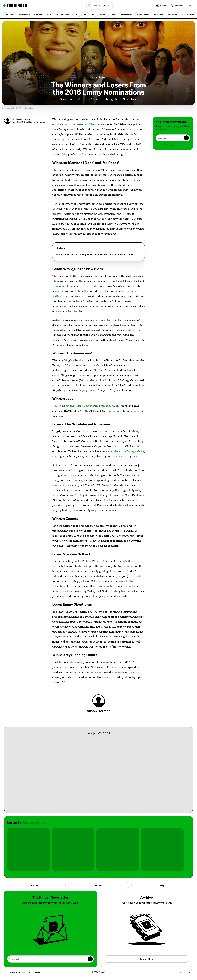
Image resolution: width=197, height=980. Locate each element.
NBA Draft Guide (63, 15)
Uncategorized (98, 77)
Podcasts (177, 6)
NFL (85, 15)
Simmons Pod (127, 15)
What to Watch (188, 15)
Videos (161, 6)
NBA (76, 15)
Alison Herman (24, 119)
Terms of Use (12, 972)
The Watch (172, 15)
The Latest (9, 15)
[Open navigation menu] (190, 6)
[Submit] (186, 138)
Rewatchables (143, 15)
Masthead (99, 885)
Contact (35, 885)
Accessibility (34, 972)
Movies (102, 15)
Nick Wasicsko (61, 286)
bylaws (61, 296)
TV (93, 15)
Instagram (182, 972)
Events (113, 15)
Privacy (22, 972)
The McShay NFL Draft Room (31, 15)
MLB (49, 15)
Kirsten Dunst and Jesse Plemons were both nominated (85, 406)
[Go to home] (15, 6)
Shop (162, 885)
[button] (100, 6)
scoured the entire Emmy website (124, 451)
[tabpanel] (98, 254)
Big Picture (158, 15)
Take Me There (146, 959)
